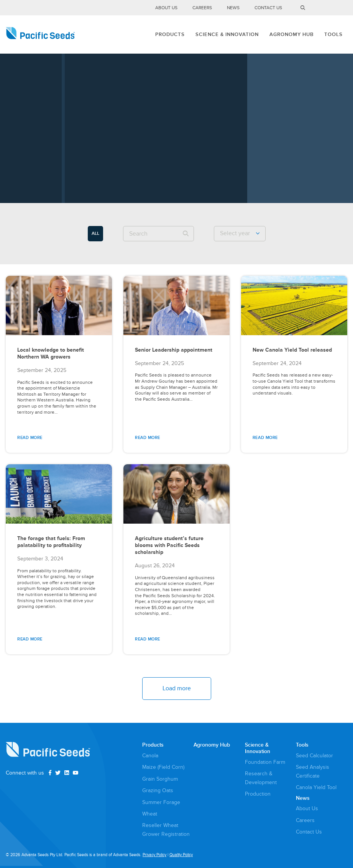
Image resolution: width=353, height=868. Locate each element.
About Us (166, 8)
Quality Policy (181, 855)
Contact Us (268, 8)
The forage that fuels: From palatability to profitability (51, 542)
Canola (150, 756)
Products (170, 34)
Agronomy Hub (291, 34)
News (233, 8)
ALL (95, 233)
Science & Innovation (227, 34)
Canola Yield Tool (316, 787)
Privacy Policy (154, 855)
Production (258, 794)
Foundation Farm (265, 762)
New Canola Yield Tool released (292, 350)
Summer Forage (161, 802)
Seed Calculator (314, 756)
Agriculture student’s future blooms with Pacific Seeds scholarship (169, 545)
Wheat (150, 814)
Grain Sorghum (160, 779)
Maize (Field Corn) (163, 767)
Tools (333, 34)
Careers (202, 8)
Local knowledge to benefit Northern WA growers (51, 353)
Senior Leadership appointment (174, 350)
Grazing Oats (158, 790)
